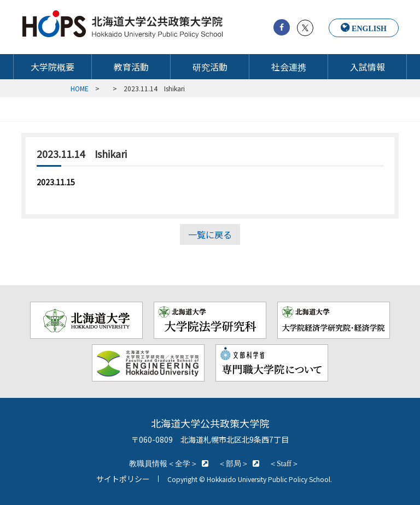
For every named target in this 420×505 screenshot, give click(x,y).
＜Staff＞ (284, 463)
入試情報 (367, 67)
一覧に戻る (210, 234)
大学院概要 (52, 67)
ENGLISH (369, 28)
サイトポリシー (123, 479)
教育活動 (131, 67)
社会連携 (289, 67)
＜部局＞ (234, 463)
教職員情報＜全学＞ (164, 463)
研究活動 (210, 67)
